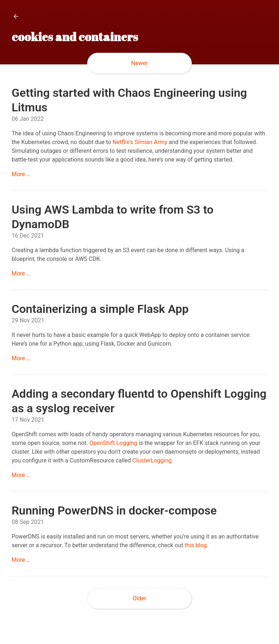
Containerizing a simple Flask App (100, 309)
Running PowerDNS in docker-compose (114, 510)
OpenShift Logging (113, 443)
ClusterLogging (152, 460)
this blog (196, 545)
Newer (139, 63)
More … (21, 174)
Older (139, 598)
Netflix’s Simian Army (140, 142)
